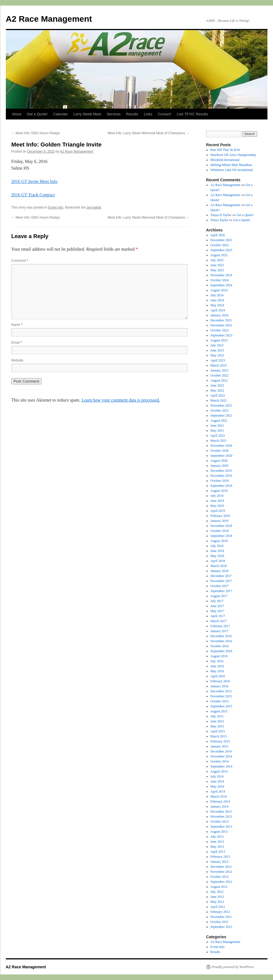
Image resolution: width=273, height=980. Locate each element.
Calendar (61, 114)
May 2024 (217, 305)
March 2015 (218, 736)
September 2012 (221, 882)
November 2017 (221, 581)
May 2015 (217, 726)
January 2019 (219, 521)
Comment (20, 261)
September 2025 (221, 250)
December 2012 (221, 867)
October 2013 (220, 822)
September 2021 (221, 416)
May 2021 (217, 431)
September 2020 (221, 456)
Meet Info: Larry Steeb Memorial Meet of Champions (148, 133)
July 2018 (217, 546)
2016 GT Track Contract (33, 195)
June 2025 (217, 265)
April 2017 (218, 616)
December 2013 (221, 812)
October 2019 (220, 481)
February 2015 (220, 741)
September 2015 (221, 706)
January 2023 (219, 370)
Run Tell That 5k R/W (225, 150)
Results (132, 114)
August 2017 (219, 596)
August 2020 (219, 461)
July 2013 (217, 837)
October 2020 (220, 451)
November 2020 (221, 446)
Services (114, 114)
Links (148, 114)
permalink (94, 207)
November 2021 (221, 405)
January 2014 (219, 807)
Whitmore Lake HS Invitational (232, 170)
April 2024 (218, 310)
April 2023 (218, 360)
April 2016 (218, 676)
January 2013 (219, 862)
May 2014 (217, 786)
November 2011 (221, 917)
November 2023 (221, 325)
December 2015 (221, 691)
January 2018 (219, 571)
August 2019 (219, 491)
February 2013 (220, 857)
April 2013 (218, 852)
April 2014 (218, 791)
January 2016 (219, 686)
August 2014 (219, 771)
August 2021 (219, 421)
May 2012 (217, 902)
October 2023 (220, 330)
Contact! (164, 114)
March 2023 (218, 365)
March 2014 (218, 796)
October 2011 (219, 922)
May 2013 (217, 847)
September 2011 (221, 927)
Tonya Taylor (219, 220)
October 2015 (220, 701)
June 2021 (217, 426)
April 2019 (218, 511)
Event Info (56, 207)
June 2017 (217, 606)
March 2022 (218, 400)
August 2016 (219, 656)
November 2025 (221, 240)
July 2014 (217, 776)
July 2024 (217, 295)
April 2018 (218, 561)
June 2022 (217, 385)
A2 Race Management (49, 19)
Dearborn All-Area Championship (233, 155)
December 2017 (221, 576)
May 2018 (217, 556)
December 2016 (221, 636)
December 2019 (221, 471)
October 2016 (220, 646)
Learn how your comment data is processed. (121, 400)
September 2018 (221, 536)
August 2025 (219, 255)
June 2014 (217, 781)
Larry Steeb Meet (87, 114)
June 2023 (217, 350)
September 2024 (221, 285)
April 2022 (218, 395)
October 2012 (220, 877)
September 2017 (221, 591)
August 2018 (219, 541)
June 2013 (217, 842)
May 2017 (217, 611)
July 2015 (217, 716)
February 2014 (220, 801)
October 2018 (220, 531)
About (17, 114)
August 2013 (219, 832)
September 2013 (221, 827)
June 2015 (217, 721)
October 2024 (220, 280)
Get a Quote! (37, 114)
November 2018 (221, 526)
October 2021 (220, 410)
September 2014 (221, 766)
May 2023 (217, 355)
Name (17, 325)
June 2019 (217, 501)
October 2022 (220, 375)
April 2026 (218, 235)
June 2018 (217, 551)
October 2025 (220, 245)
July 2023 (217, 345)
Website (17, 360)
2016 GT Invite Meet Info (35, 181)
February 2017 (220, 626)
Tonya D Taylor (221, 215)
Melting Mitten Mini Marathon (231, 165)
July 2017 (217, 601)
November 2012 (221, 872)
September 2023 (221, 335)
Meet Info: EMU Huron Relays (36, 133)
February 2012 (220, 912)
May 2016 (217, 671)
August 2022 (219, 380)
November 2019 (221, 476)
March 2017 (218, 621)
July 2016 (217, 661)
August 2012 (219, 887)
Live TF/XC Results (192, 114)
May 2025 (217, 270)
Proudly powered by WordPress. (233, 967)
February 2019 (220, 516)
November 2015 (221, 696)
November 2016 (221, 641)
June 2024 (217, 300)
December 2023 (221, 320)
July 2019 (217, 496)
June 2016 (217, 666)
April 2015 (218, 731)
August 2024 (219, 290)
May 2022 (217, 390)
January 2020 (219, 466)
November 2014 (221, 756)
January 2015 (219, 746)
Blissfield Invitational (225, 160)
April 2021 (218, 436)
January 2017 (219, 631)
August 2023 (219, 340)
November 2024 (221, 275)
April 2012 (218, 907)
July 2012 (217, 892)
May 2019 (217, 506)
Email (17, 343)
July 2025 (217, 260)
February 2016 (220, 681)
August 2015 (219, 711)
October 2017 (220, 586)
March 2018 (218, 566)
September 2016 (221, 651)
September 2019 (221, 486)
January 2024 (219, 315)
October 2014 (220, 761)
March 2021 (218, 441)
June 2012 (217, 897)
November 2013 (221, 817)
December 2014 (221, 751)
